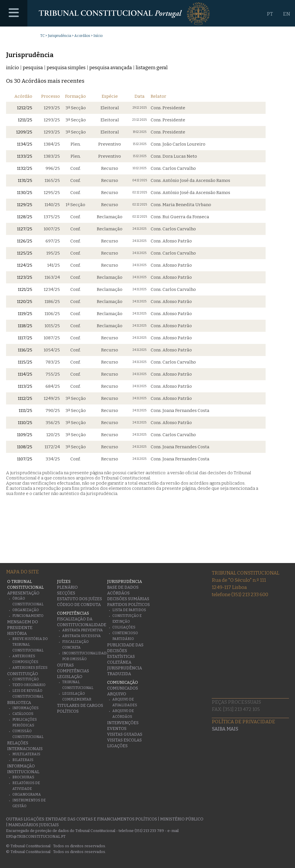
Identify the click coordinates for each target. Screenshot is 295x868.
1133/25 (25, 156)
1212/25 (25, 108)
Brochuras (23, 777)
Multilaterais (26, 754)
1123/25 (25, 277)
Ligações (117, 746)
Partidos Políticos (128, 605)
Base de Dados (123, 587)
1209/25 (24, 132)
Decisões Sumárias (128, 599)
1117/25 (25, 338)
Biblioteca (19, 703)
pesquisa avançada (111, 68)
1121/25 (25, 289)
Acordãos (82, 36)
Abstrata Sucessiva (82, 636)
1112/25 (25, 398)
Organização (26, 610)
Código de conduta (79, 605)
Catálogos (23, 714)
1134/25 (25, 144)
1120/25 (25, 302)
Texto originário (29, 685)
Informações (25, 708)
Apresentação (23, 593)
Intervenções (123, 723)
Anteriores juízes (30, 668)
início (13, 68)
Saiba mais (225, 729)
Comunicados (123, 688)
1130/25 (25, 193)
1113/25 (25, 386)
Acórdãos (118, 593)
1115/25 (25, 362)
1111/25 (25, 411)
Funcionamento (28, 616)
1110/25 (25, 423)
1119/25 (25, 314)
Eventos (117, 729)
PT (270, 14)
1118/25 (25, 326)
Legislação (70, 677)
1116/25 (25, 350)
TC (42, 36)
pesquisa (33, 68)
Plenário (67, 587)
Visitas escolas (124, 740)
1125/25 (25, 253)
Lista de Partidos (129, 610)
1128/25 (25, 217)
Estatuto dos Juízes (80, 599)
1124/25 (25, 265)
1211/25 (25, 120)
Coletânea (119, 662)
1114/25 (25, 374)
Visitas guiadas (125, 734)
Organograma (27, 794)
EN (287, 14)
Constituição (23, 674)
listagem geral (152, 68)
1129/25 (25, 205)
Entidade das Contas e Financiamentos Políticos (101, 819)
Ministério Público (182, 819)
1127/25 (25, 229)
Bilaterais (23, 760)
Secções (66, 593)
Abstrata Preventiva (83, 630)
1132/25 (25, 168)
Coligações (124, 627)
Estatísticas (121, 657)
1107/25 (25, 459)
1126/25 (25, 241)
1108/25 (25, 447)
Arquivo (117, 694)
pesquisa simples (66, 68)
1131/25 (25, 180)
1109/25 (25, 435)
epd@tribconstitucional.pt (36, 836)
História (17, 633)
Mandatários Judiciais (34, 825)
